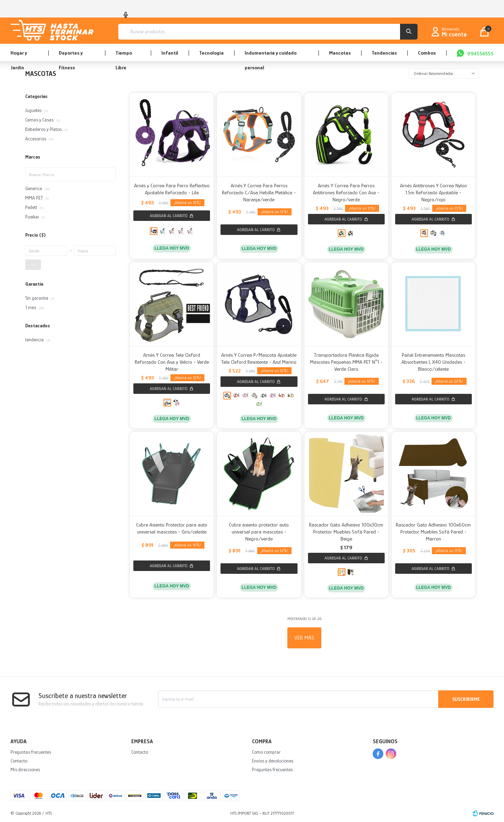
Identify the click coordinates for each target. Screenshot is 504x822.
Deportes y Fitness (71, 55)
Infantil (170, 53)
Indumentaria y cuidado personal (271, 55)
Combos (427, 53)
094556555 (480, 53)
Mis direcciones (25, 769)
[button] (409, 32)
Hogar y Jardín (19, 55)
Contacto (19, 761)
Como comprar (266, 752)
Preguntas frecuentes (31, 752)
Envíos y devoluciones (273, 761)
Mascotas (340, 53)
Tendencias (384, 53)
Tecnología (211, 53)
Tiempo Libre (124, 55)
